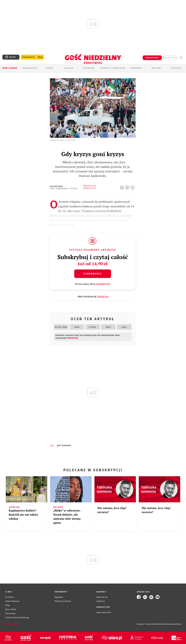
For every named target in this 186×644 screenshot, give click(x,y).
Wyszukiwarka (181, 57)
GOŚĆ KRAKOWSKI (64, 445)
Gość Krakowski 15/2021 (64, 189)
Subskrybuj (93, 274)
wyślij (133, 187)
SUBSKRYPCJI (103, 284)
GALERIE (69, 68)
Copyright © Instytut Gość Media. (149, 624)
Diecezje (156, 68)
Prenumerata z (32, 57)
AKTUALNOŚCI (29, 68)
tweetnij (128, 187)
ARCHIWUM (89, 68)
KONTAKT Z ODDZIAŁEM (113, 68)
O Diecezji (176, 68)
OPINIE (49, 68)
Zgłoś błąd (12, 624)
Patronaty (137, 68)
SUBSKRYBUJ (152, 58)
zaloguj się (170, 58)
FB (122, 187)
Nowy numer (10, 68)
